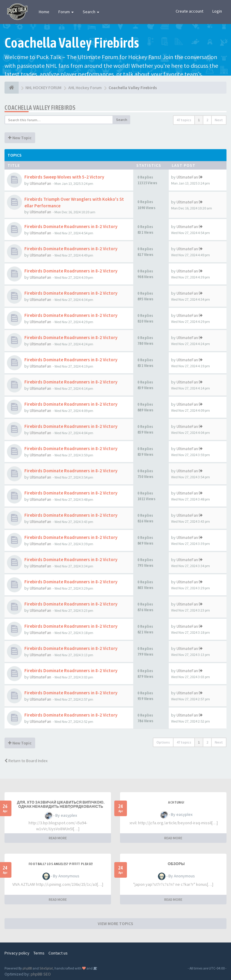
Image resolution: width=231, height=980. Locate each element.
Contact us (58, 953)
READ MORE (58, 838)
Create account (189, 11)
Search (91, 12)
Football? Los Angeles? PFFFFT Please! (61, 864)
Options (163, 742)
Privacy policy (17, 953)
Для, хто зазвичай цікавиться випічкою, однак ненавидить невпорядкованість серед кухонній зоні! (61, 807)
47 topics (184, 120)
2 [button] (207, 120)
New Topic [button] (20, 138)
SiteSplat (46, 968)
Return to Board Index (26, 761)
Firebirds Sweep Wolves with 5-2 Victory (64, 177)
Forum (66, 12)
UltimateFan (40, 183)
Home (44, 12)
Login (217, 11)
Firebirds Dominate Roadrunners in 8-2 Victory (71, 226)
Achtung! (176, 802)
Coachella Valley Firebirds (40, 108)
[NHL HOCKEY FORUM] (12, 88)
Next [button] (219, 120)
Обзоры (176, 864)
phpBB (27, 968)
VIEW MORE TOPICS (115, 924)
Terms (39, 953)
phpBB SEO (41, 974)
